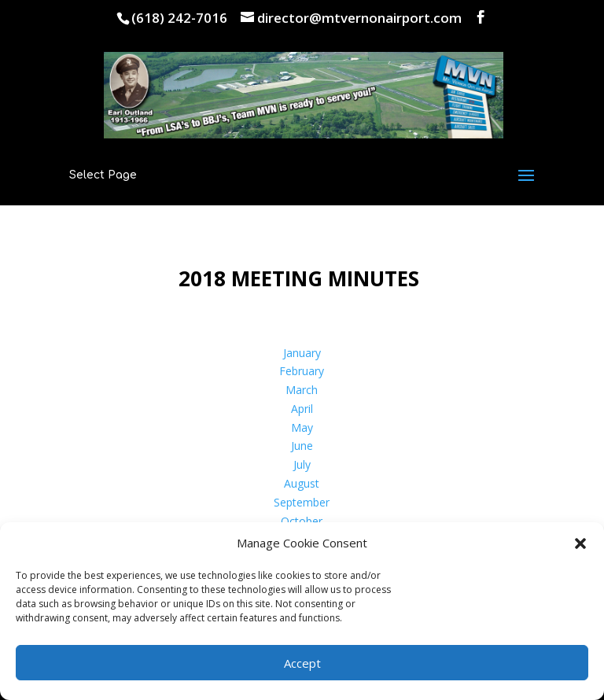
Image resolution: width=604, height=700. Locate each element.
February (302, 371)
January (302, 353)
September (302, 502)
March (302, 390)
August (302, 483)
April (302, 409)
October (302, 521)
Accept (302, 663)
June (302, 446)
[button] (580, 543)
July (302, 464)
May (302, 427)
